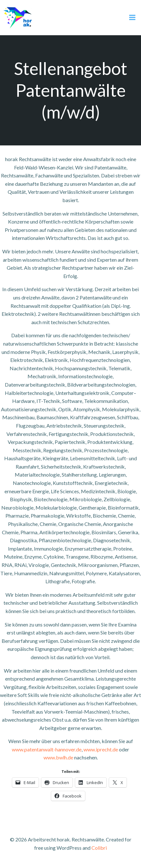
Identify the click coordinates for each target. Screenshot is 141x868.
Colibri (99, 848)
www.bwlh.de (58, 757)
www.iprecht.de (101, 749)
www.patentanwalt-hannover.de (47, 749)
